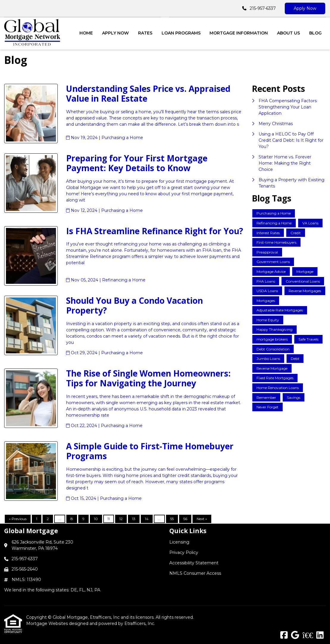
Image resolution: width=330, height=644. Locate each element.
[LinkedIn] (320, 635)
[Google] (295, 635)
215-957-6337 (263, 8)
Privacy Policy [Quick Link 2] (184, 552)
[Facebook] (284, 635)
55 (172, 519)
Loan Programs (181, 33)
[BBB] (308, 635)
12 (121, 519)
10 (96, 519)
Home (86, 33)
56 (185, 519)
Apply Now (305, 8)
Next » (202, 519)
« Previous (18, 519)
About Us (288, 33)
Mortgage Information (239, 33)
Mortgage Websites (48, 623)
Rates (145, 33)
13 (134, 519)
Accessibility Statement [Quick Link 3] (194, 563)
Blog (315, 33)
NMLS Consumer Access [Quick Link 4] (195, 573)
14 (147, 519)
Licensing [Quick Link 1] (179, 542)
